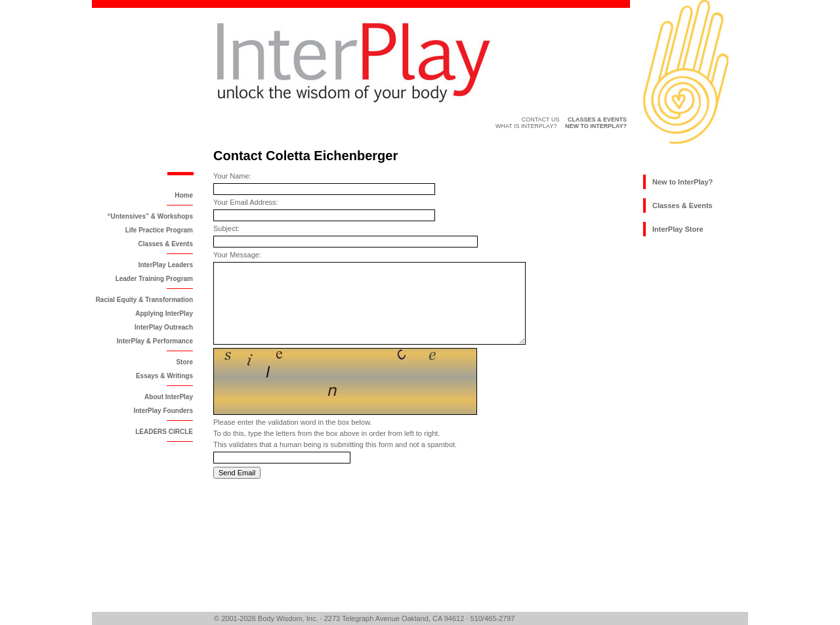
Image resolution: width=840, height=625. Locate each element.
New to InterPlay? (682, 182)
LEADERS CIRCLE (164, 432)
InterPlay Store (678, 229)
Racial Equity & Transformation (144, 300)
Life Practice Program (159, 230)
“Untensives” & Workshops (150, 216)
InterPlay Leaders (166, 265)
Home (184, 195)
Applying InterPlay (164, 313)
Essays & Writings (164, 376)
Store (184, 362)
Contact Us (541, 119)
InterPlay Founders (163, 411)
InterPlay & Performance (155, 341)
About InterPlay (169, 397)
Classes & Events (166, 244)
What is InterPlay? (526, 126)
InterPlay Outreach (164, 327)
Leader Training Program (154, 279)
